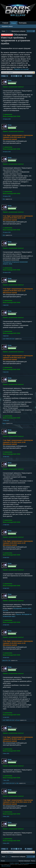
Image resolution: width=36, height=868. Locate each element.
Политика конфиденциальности (28, 863)
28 (21, 76)
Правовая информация (24, 861)
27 (19, 76)
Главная (5, 23)
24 (12, 76)
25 (14, 76)
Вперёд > (30, 76)
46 (26, 76)
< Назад (3, 76)
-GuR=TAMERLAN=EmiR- (9, 339)
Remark (18, 720)
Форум (14, 23)
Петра (10, 80)
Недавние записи (7, 26)
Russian (3, 861)
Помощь (33, 861)
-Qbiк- (4, 199)
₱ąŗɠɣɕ (4, 423)
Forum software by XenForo (7, 864)
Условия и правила (14, 863)
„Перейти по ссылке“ (21, 69)
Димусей (5, 660)
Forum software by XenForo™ (22, 864)
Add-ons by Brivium (6, 866)
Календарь (23, 23)
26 (16, 76)
